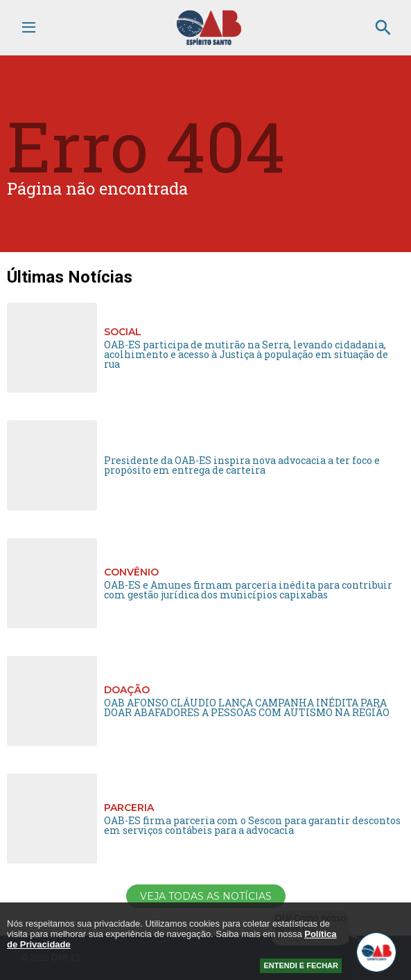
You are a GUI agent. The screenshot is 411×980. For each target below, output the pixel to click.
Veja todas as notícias (206, 896)
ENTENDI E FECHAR (301, 965)
